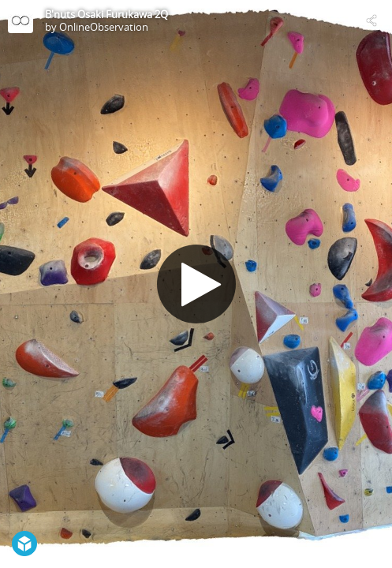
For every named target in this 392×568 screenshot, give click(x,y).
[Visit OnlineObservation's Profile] (21, 21)
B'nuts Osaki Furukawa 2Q (106, 14)
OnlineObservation (104, 27)
